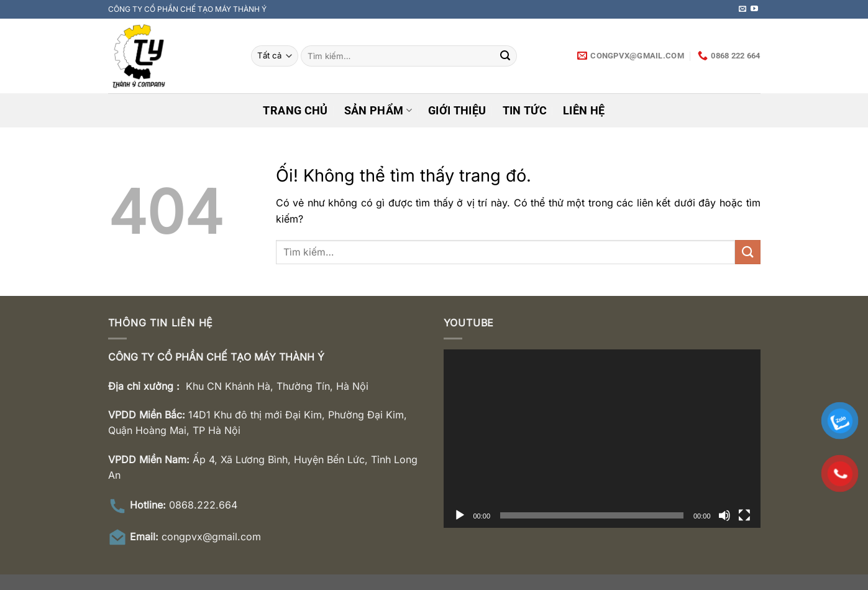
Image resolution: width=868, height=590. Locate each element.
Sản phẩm (378, 111)
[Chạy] (460, 515)
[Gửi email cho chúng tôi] (742, 9)
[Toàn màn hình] (744, 515)
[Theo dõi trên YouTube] (754, 9)
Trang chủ (295, 111)
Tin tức (525, 111)
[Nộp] (505, 56)
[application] (602, 439)
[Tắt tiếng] (724, 515)
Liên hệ (584, 111)
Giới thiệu (457, 111)
